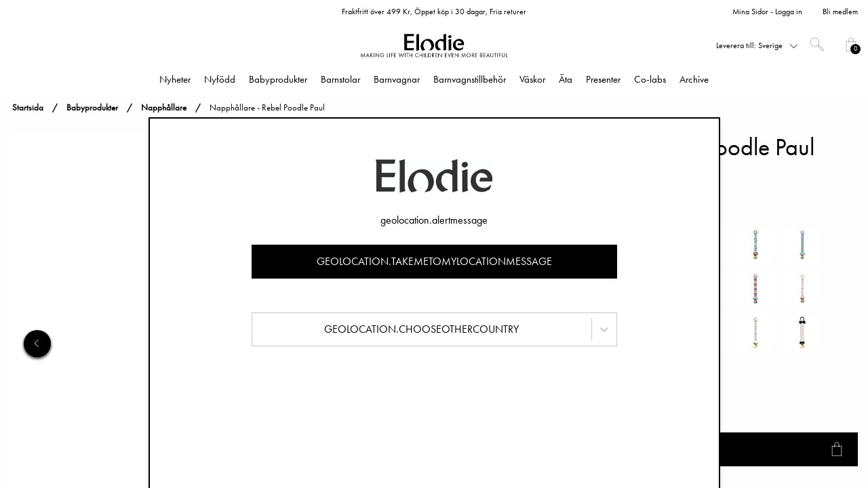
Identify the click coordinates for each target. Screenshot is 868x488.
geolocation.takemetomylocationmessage (434, 261)
